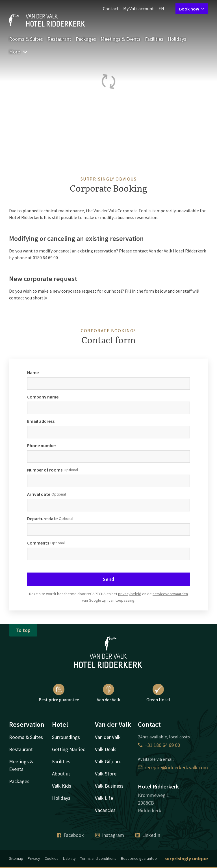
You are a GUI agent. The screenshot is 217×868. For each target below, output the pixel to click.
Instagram (110, 835)
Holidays (177, 39)
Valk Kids (62, 786)
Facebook (70, 835)
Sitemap (16, 858)
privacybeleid (130, 594)
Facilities (154, 39)
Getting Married (69, 749)
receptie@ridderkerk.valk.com (173, 767)
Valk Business (109, 786)
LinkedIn (148, 835)
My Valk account (139, 8)
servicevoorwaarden (170, 594)
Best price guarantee (59, 693)
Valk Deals (106, 749)
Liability (69, 858)
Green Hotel (158, 693)
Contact (111, 8)
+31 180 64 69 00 (159, 745)
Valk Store (106, 774)
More (19, 52)
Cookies (52, 858)
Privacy (34, 858)
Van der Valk (108, 693)
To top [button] (23, 630)
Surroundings (66, 737)
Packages (86, 39)
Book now (192, 9)
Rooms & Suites (26, 39)
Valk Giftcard (108, 761)
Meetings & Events (121, 39)
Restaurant (59, 39)
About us (61, 774)
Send (108, 579)
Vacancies (105, 810)
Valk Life (104, 798)
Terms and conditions (98, 858)
